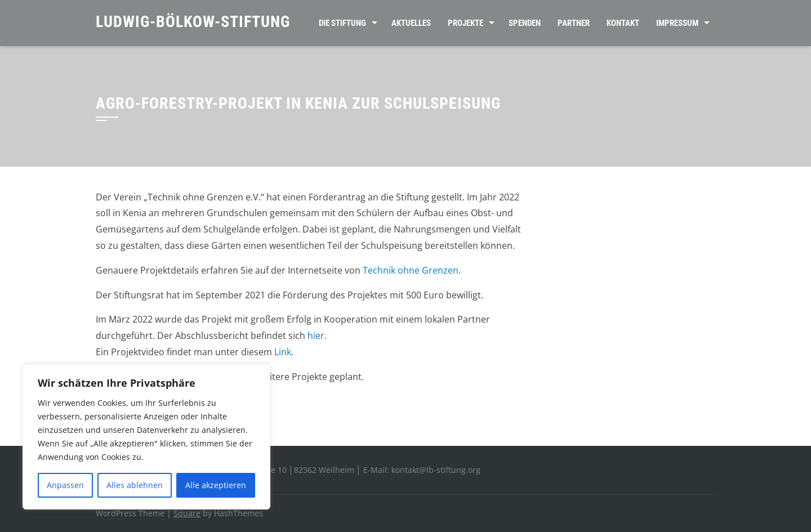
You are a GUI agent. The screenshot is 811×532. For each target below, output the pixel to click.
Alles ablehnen (135, 485)
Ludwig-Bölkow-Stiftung (193, 22)
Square (187, 513)
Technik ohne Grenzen (411, 270)
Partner (574, 23)
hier (316, 336)
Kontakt (623, 23)
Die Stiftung (342, 23)
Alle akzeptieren (216, 485)
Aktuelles (411, 23)
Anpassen (65, 485)
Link (283, 352)
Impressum (677, 23)
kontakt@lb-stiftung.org (436, 470)
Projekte (465, 23)
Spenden (525, 23)
